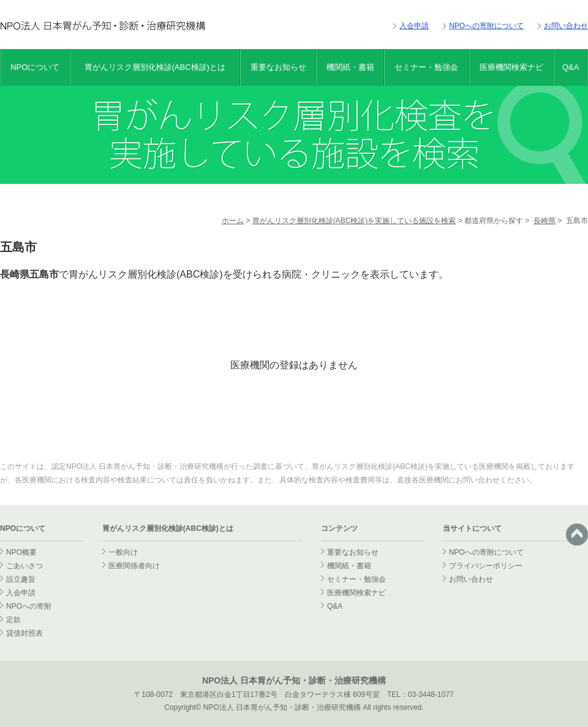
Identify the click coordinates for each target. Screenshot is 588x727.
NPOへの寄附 (29, 606)
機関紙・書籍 (350, 67)
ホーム (233, 221)
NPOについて (35, 67)
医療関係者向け (134, 566)
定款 (13, 620)
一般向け (123, 552)
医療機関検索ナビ (511, 67)
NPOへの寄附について (486, 26)
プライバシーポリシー (486, 566)
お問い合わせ (566, 26)
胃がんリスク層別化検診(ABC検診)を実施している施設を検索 (354, 221)
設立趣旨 (21, 579)
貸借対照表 (24, 633)
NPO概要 (21, 552)
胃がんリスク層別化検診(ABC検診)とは (155, 67)
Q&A (571, 67)
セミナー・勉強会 (426, 67)
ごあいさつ (24, 566)
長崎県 (545, 221)
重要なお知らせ (278, 67)
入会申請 (414, 26)
